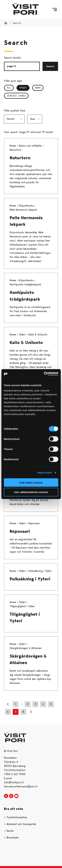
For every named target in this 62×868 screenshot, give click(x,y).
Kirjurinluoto (27, 206)
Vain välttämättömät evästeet (31, 492)
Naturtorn (20, 158)
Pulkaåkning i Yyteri (30, 579)
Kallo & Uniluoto (26, 342)
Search (50, 66)
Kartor (9, 831)
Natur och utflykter (31, 146)
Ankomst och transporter (20, 824)
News (38, 88)
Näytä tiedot (45, 473)
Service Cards (16, 96)
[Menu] (55, 10)
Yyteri (23, 335)
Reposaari (20, 531)
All (9, 88)
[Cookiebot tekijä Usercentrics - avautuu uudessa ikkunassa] (44, 374)
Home (13, 146)
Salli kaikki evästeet (31, 482)
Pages (24, 88)
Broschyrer (11, 838)
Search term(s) (12, 58)
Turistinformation (16, 817)
